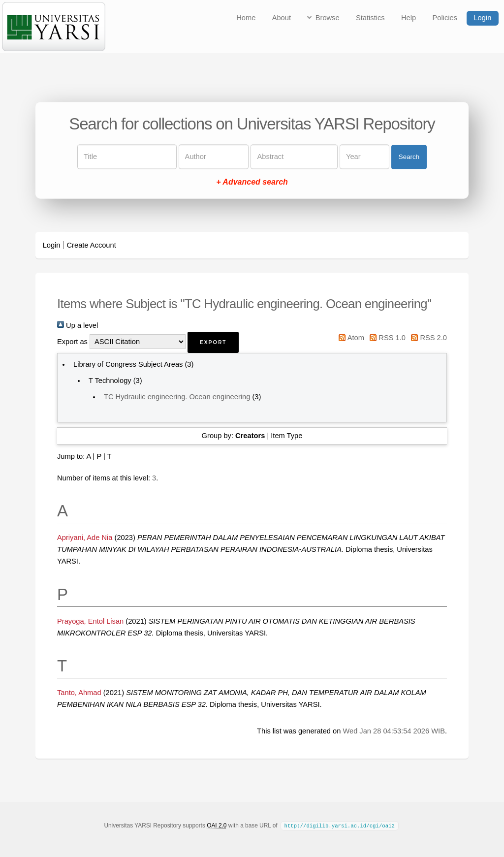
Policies (445, 18)
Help (409, 18)
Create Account (92, 245)
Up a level (78, 325)
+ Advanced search (252, 182)
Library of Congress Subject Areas (128, 364)
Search (409, 157)
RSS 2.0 (427, 338)
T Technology (110, 381)
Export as (72, 342)
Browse (328, 18)
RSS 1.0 (386, 338)
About (282, 18)
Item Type (286, 436)
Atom (350, 338)
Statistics (370, 18)
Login (482, 18)
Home (246, 18)
